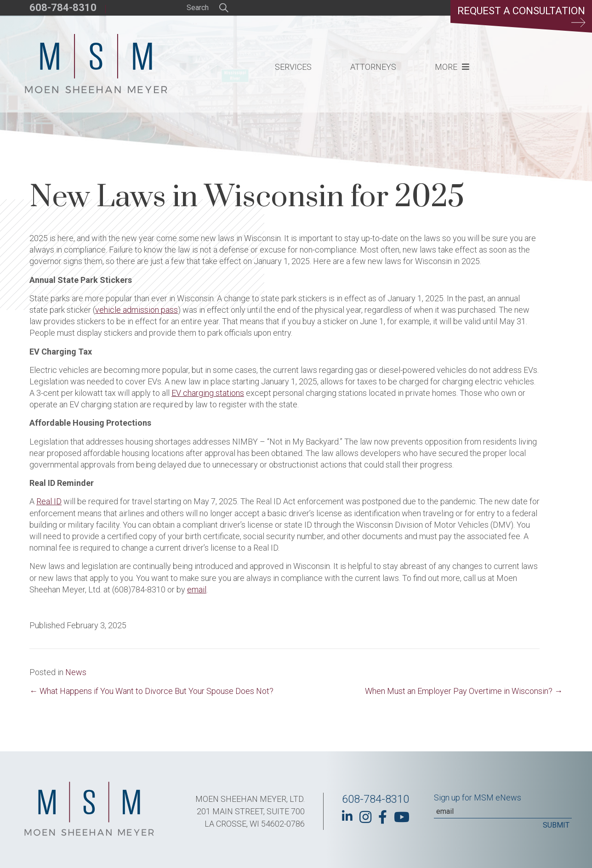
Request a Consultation (521, 16)
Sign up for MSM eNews (478, 798)
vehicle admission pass (137, 310)
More (446, 67)
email (197, 589)
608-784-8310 (63, 8)
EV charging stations (208, 393)
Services (293, 67)
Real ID (49, 501)
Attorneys (373, 67)
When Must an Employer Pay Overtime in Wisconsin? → (464, 691)
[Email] (503, 812)
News (76, 672)
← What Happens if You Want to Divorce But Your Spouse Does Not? (151, 691)
